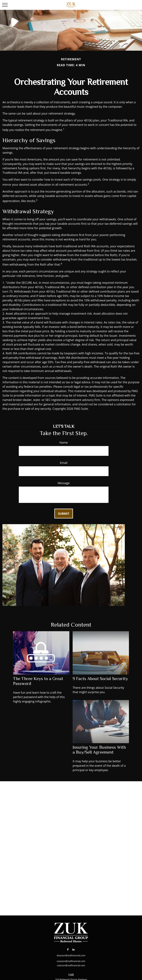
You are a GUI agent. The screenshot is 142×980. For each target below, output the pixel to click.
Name (64, 442)
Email (64, 463)
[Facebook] (68, 949)
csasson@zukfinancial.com (71, 965)
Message (64, 483)
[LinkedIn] (74, 949)
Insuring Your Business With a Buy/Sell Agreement (99, 750)
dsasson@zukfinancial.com (71, 955)
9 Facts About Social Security (100, 679)
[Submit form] (64, 514)
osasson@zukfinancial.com (71, 961)
